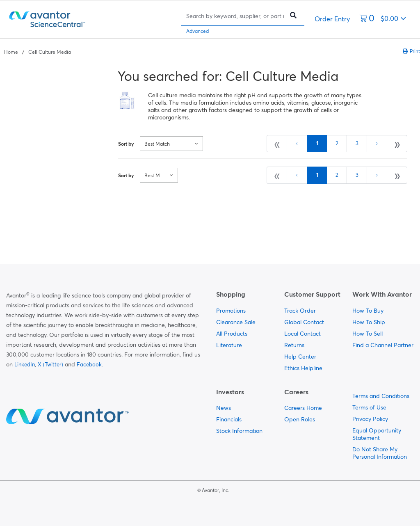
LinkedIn (25, 364)
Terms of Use (369, 407)
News (224, 408)
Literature (229, 345)
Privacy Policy (370, 419)
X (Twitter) (50, 364)
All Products (232, 334)
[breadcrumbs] (38, 51)
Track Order (300, 311)
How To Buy (368, 311)
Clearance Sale (236, 322)
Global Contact (304, 322)
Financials (229, 419)
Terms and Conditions (381, 396)
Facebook (89, 364)
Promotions (231, 311)
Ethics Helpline (303, 368)
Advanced (197, 31)
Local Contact (302, 334)
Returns (294, 345)
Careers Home (303, 408)
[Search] (235, 16)
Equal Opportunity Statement (377, 434)
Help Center (300, 357)
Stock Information (239, 431)
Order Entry (332, 19)
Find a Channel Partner (383, 345)
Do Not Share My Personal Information (380, 453)
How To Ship (369, 322)
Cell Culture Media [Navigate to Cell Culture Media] (50, 52)
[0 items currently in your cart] (383, 19)
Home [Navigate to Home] (11, 52)
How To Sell (367, 334)
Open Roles (300, 419)
